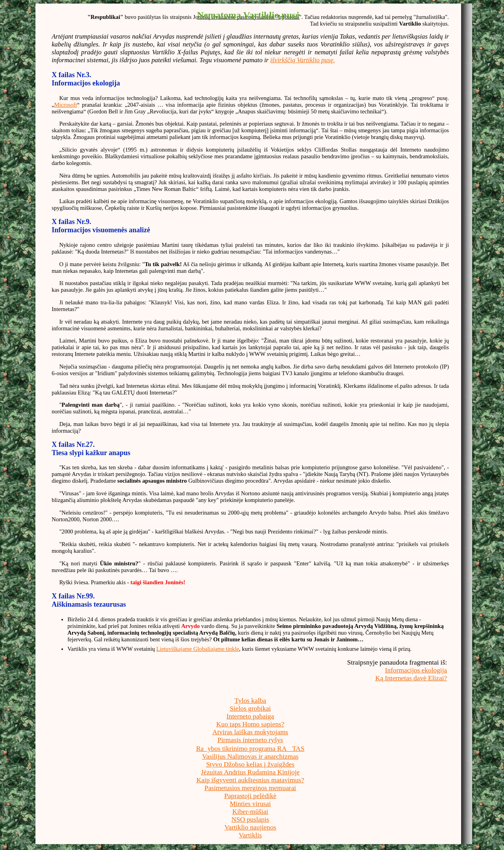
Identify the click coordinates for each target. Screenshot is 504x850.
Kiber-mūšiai (250, 812)
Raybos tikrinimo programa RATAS (250, 749)
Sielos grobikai (250, 708)
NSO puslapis (250, 819)
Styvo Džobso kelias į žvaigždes (250, 764)
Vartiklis (250, 835)
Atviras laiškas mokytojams (250, 732)
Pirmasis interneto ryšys (250, 740)
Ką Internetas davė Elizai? (411, 678)
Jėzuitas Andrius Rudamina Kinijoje (250, 772)
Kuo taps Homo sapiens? (250, 724)
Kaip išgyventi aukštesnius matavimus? (250, 780)
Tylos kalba (250, 701)
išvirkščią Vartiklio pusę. (302, 60)
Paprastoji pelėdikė (250, 796)
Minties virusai (250, 804)
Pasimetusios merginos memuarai (250, 788)
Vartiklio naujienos (250, 827)
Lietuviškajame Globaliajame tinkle (198, 649)
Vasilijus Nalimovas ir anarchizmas (250, 756)
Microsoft (66, 105)
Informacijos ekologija (416, 670)
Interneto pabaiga (250, 716)
